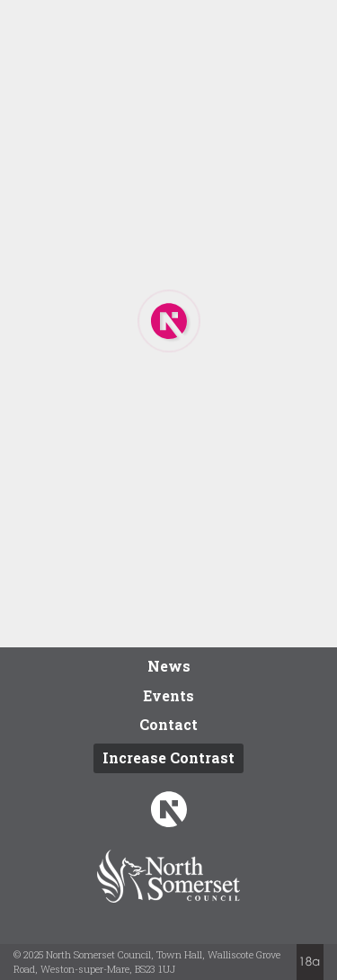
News (169, 666)
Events (168, 695)
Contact (168, 724)
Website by (310, 962)
